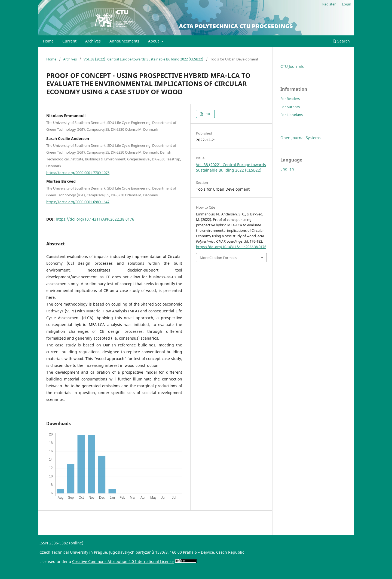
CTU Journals (292, 66)
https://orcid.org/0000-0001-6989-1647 (78, 202)
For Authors (290, 107)
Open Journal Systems (301, 138)
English (287, 169)
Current (69, 41)
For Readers (290, 99)
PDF (207, 114)
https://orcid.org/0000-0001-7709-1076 (78, 173)
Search (341, 41)
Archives (93, 41)
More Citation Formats (218, 258)
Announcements (124, 41)
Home (48, 41)
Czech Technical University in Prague (73, 552)
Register (329, 4)
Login (347, 4)
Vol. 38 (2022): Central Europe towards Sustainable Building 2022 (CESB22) (143, 59)
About (154, 41)
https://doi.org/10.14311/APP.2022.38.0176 (95, 219)
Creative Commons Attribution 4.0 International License (123, 561)
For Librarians (292, 115)
